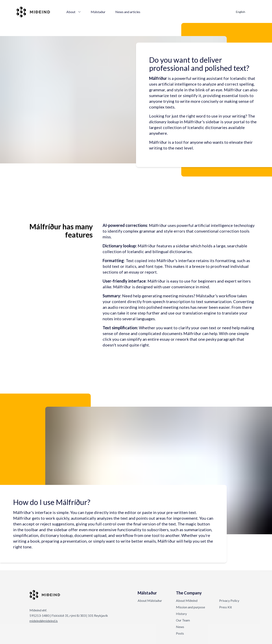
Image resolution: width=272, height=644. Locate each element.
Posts (180, 633)
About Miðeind (187, 600)
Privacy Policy (229, 600)
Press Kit (226, 607)
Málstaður (98, 12)
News (180, 627)
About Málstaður (150, 600)
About (74, 12)
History (181, 614)
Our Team (183, 620)
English (241, 12)
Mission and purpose (190, 607)
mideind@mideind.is (44, 621)
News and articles (128, 12)
